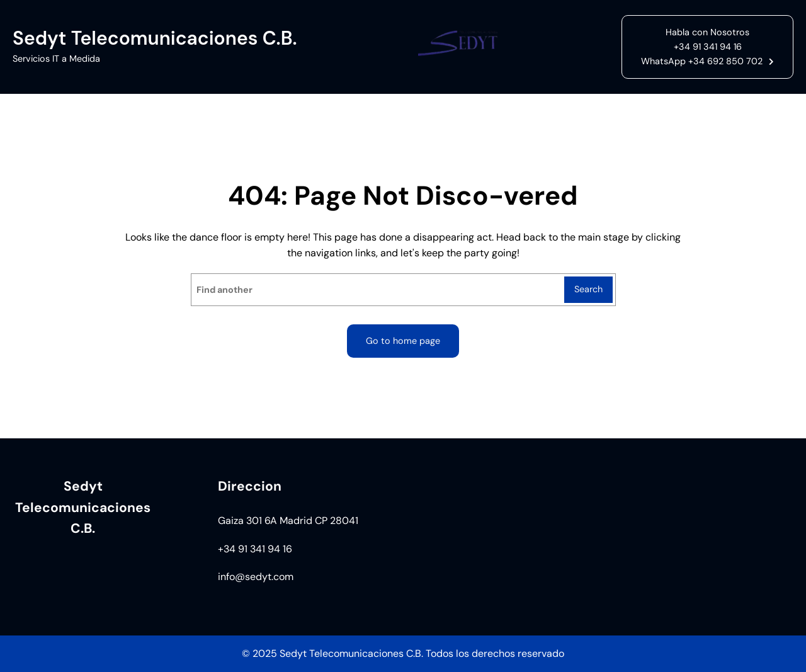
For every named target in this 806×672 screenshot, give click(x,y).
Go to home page (403, 341)
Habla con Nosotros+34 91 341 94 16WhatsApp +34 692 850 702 (702, 47)
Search (588, 289)
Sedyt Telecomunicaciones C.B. (155, 38)
